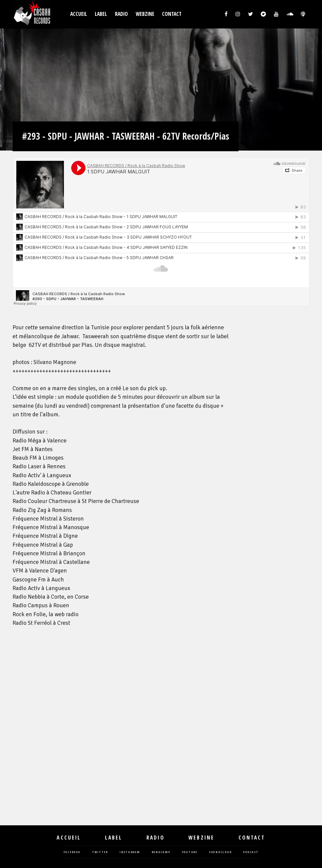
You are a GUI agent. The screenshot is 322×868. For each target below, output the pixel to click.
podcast (251, 852)
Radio (121, 14)
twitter (100, 852)
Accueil (79, 14)
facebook (72, 852)
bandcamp (161, 852)
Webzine (145, 14)
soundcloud (220, 852)
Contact (172, 14)
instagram (130, 852)
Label (101, 14)
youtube (190, 852)
